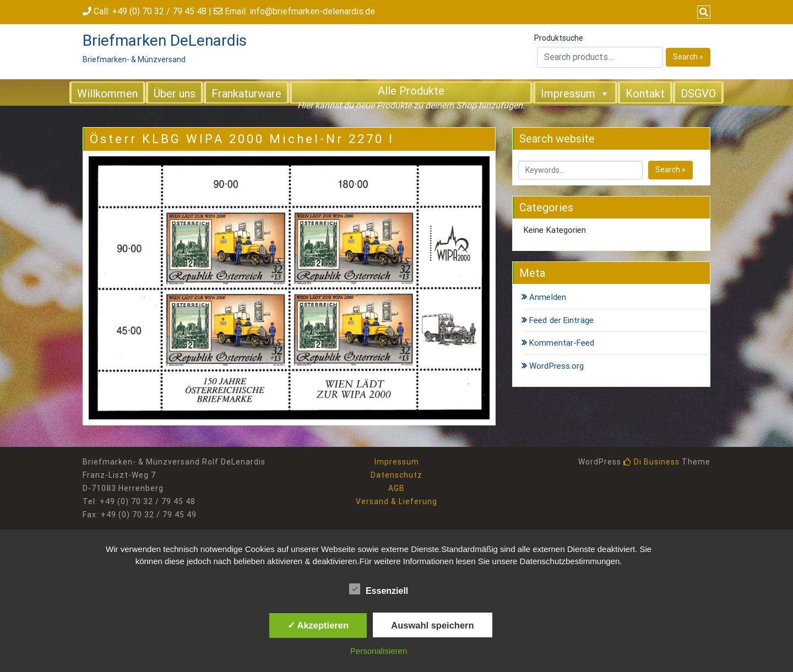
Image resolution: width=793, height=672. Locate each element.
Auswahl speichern (432, 625)
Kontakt (645, 94)
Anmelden (548, 297)
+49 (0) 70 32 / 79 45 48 (159, 11)
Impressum (575, 93)
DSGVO (698, 94)
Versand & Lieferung (397, 501)
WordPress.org (556, 366)
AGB (397, 488)
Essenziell (379, 589)
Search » (688, 57)
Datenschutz (397, 475)
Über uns (175, 94)
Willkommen (107, 94)
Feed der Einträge (561, 320)
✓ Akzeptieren (318, 625)
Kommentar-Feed (562, 343)
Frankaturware (246, 94)
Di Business (651, 462)
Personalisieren (379, 651)
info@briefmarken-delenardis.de (312, 11)
